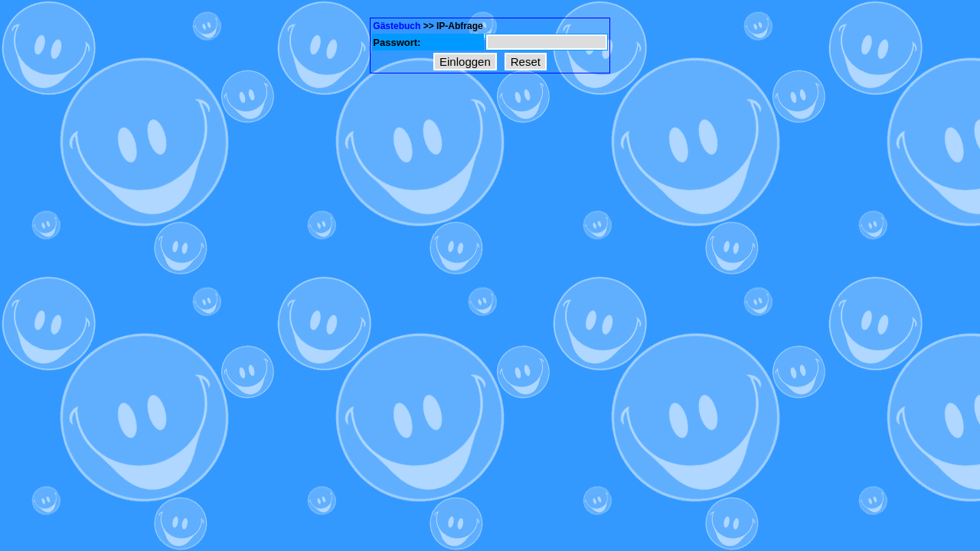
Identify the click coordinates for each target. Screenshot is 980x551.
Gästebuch (397, 26)
